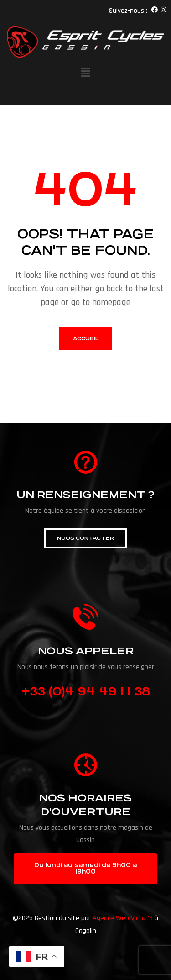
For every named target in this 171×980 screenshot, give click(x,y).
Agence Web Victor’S (123, 918)
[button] (85, 538)
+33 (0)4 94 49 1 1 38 (85, 691)
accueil (86, 339)
